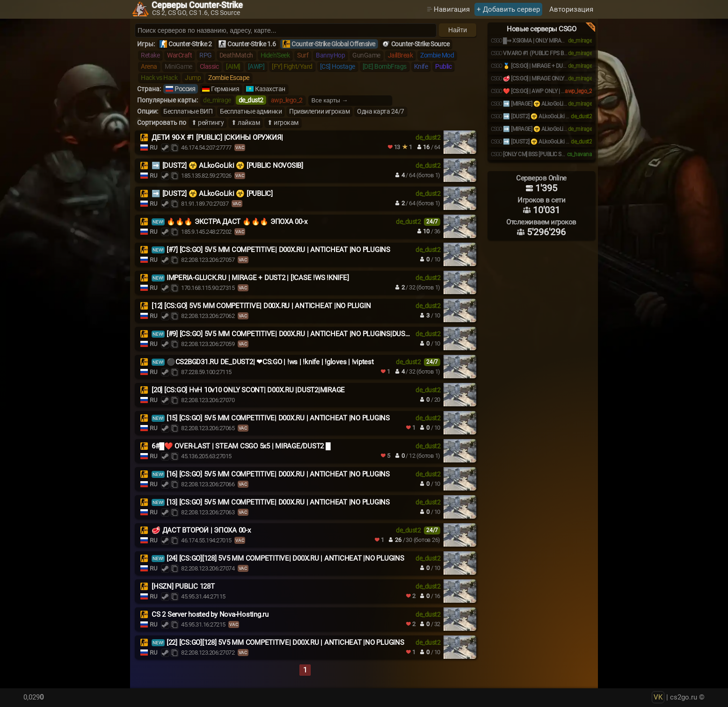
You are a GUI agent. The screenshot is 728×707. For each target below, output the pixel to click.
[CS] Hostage (338, 66)
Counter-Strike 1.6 (251, 44)
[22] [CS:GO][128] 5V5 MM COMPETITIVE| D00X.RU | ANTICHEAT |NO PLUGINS (285, 642)
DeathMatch (236, 55)
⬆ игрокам (283, 123)
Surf (303, 55)
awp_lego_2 (287, 100)
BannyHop (330, 55)
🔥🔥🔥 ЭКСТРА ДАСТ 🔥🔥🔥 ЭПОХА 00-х (237, 222)
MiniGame (178, 66)
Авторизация (571, 9)
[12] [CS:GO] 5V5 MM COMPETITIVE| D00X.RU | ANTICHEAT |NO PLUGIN (261, 306)
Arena (149, 66)
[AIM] (233, 66)
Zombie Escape (229, 78)
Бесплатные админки (251, 111)
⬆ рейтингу (207, 123)
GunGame (366, 55)
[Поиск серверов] (286, 30)
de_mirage (217, 100)
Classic (209, 66)
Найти (458, 30)
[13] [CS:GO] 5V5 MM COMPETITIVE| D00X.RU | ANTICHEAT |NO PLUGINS (278, 502)
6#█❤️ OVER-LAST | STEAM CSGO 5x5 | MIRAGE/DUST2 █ (241, 446)
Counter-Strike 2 (190, 44)
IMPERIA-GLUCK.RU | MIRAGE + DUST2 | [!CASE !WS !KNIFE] (258, 278)
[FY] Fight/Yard (292, 66)
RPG (206, 55)
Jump (193, 78)
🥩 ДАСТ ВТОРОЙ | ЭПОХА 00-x (201, 530)
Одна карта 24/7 (381, 111)
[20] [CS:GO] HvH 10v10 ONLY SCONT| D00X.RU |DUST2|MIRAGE (248, 390)
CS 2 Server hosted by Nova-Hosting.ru (210, 614)
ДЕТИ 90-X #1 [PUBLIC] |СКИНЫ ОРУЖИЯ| (217, 137)
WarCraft (179, 55)
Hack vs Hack (159, 78)
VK (658, 697)
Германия (225, 89)
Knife (421, 66)
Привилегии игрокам (319, 111)
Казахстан (270, 89)
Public (443, 66)
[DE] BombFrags (385, 66)
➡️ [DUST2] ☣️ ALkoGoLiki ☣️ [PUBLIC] (212, 194)
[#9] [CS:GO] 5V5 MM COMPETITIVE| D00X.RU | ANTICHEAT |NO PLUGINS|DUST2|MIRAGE (303, 334)
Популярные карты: (167, 100)
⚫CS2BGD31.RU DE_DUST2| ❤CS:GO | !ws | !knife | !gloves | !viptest (270, 362)
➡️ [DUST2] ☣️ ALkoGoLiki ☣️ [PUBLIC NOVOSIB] (227, 166)
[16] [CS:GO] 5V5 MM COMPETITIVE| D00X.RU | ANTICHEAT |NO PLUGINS (278, 474)
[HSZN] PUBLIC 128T (183, 586)
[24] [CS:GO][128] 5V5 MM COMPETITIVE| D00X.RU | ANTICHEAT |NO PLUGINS (285, 558)
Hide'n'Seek (275, 55)
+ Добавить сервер (508, 9)
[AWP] (256, 66)
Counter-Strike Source (420, 44)
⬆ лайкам (245, 123)
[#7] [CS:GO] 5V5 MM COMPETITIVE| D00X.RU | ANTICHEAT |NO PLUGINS (278, 250)
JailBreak (400, 55)
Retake (150, 55)
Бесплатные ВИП (188, 111)
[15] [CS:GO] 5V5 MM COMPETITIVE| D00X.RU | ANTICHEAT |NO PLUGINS (278, 418)
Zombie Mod (437, 55)
